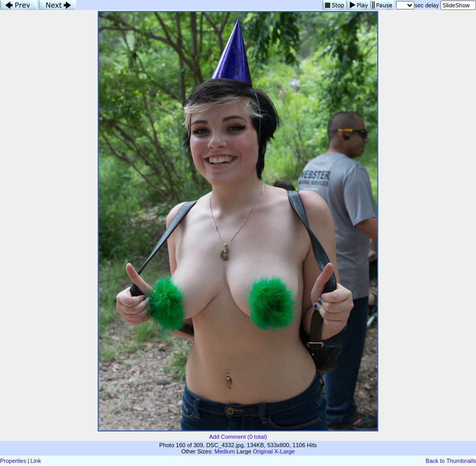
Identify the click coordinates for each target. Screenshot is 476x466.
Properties (13, 461)
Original (263, 451)
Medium (225, 451)
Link (36, 461)
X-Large (285, 451)
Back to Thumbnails (451, 461)
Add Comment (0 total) (238, 437)
